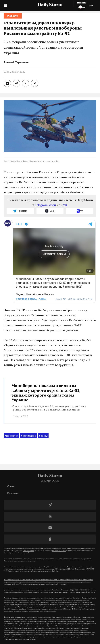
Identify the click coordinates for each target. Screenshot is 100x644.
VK (65, 205)
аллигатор (29, 436)
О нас (11, 486)
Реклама (13, 493)
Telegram (41, 205)
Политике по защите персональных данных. (20, 561)
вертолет (11, 436)
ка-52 (43, 436)
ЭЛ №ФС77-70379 (59, 551)
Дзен (52, 205)
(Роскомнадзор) (28, 551)
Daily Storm (50, 5)
